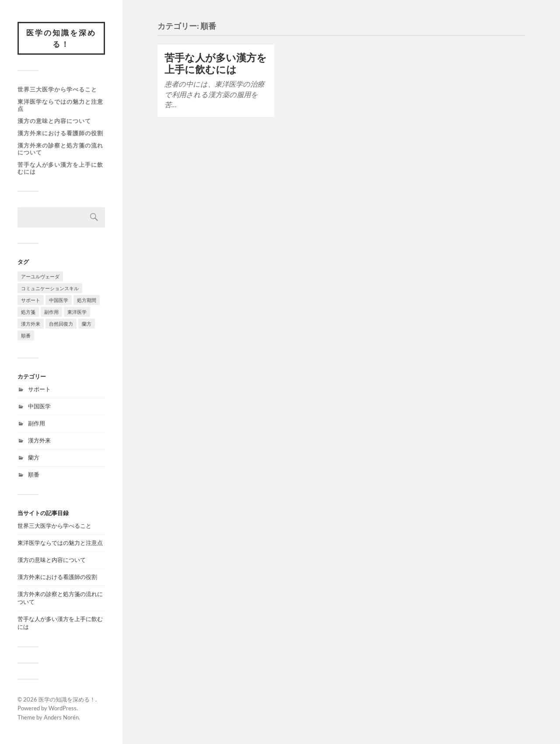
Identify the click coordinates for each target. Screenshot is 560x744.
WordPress (63, 708)
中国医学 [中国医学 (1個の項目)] (59, 300)
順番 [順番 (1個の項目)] (26, 335)
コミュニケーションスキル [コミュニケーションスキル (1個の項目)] (50, 288)
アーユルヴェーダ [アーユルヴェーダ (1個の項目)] (40, 276)
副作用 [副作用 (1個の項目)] (51, 312)
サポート (39, 389)
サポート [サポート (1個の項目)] (31, 300)
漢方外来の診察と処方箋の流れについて (60, 149)
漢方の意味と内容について (54, 121)
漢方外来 (39, 440)
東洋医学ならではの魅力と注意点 (60, 105)
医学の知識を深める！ (61, 38)
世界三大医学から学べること (57, 89)
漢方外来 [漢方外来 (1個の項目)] (31, 324)
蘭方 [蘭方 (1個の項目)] (87, 324)
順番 (34, 474)
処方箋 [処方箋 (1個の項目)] (28, 312)
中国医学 (39, 406)
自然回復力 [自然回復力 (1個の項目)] (61, 324)
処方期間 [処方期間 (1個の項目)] (87, 300)
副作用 (37, 423)
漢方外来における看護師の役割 (60, 133)
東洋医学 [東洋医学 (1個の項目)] (77, 312)
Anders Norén (61, 717)
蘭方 (34, 457)
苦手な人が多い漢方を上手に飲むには (60, 168)
